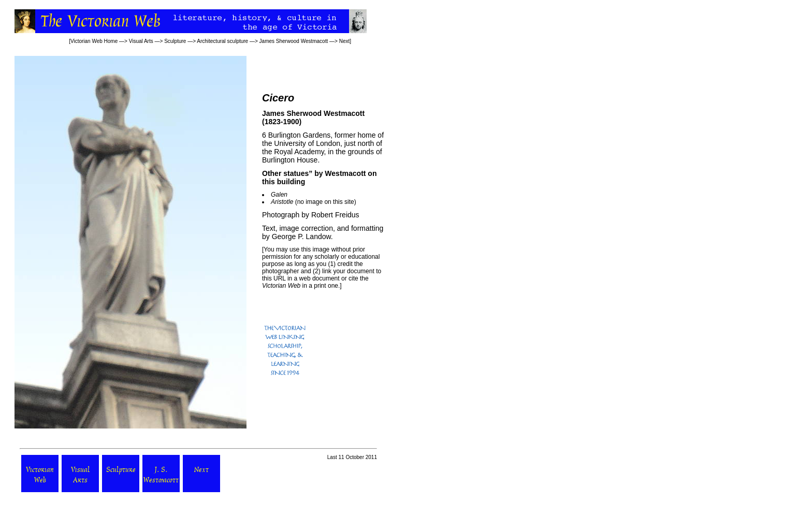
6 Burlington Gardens (296, 135)
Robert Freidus (335, 215)
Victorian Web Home (94, 41)
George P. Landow (301, 237)
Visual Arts (141, 41)
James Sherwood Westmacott (294, 41)
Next (345, 41)
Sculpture (175, 41)
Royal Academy (299, 152)
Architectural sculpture (222, 41)
